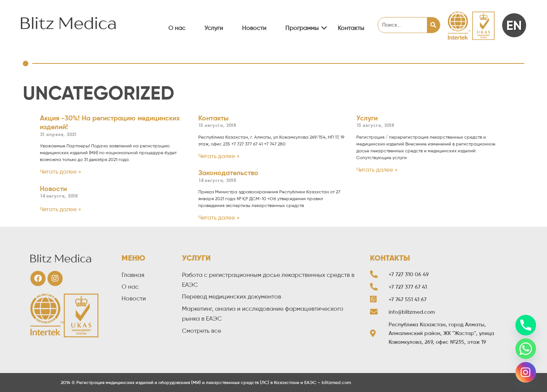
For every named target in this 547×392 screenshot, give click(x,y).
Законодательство (228, 173)
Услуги (214, 28)
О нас (177, 28)
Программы (305, 28)
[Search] (433, 25)
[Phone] (526, 325)
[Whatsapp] (526, 349)
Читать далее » (61, 172)
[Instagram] (526, 372)
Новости (254, 28)
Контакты (351, 28)
